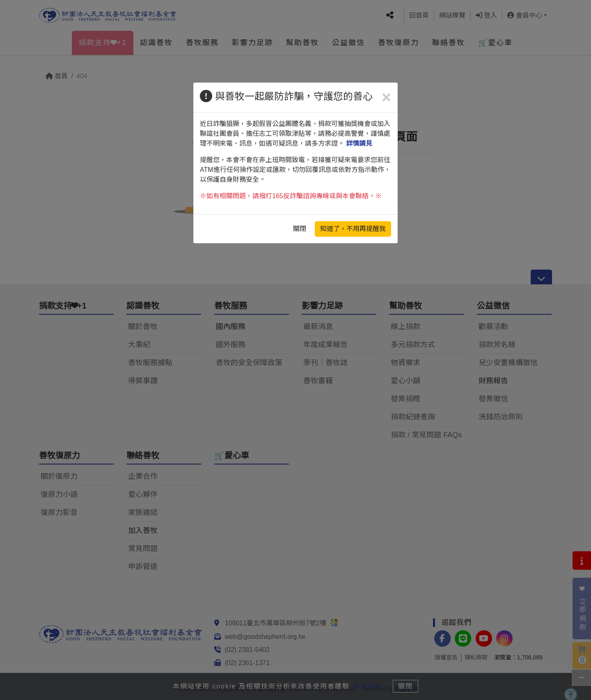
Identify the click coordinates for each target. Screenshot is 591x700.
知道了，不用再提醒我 (353, 229)
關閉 (300, 229)
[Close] (386, 97)
